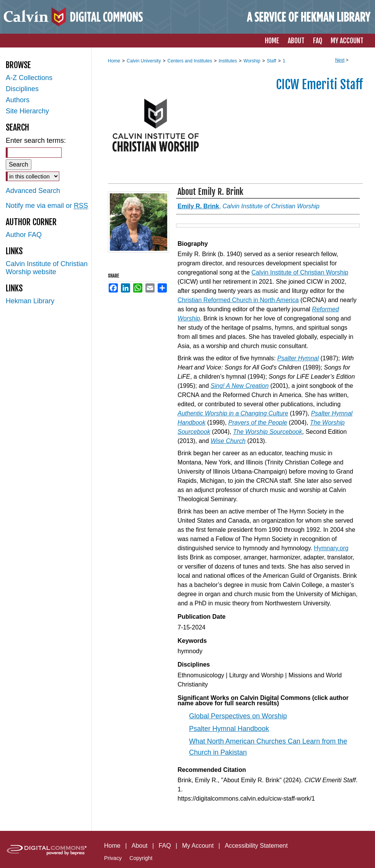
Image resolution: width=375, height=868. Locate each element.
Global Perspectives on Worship (238, 716)
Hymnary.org (331, 548)
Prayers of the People (258, 423)
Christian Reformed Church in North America (238, 300)
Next (340, 60)
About (140, 846)
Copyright (141, 858)
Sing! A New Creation (240, 386)
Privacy (113, 858)
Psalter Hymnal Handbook (229, 729)
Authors (18, 100)
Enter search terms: (36, 141)
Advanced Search (33, 191)
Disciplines (22, 89)
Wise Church (228, 441)
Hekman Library (30, 301)
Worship (252, 61)
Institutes (228, 61)
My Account (198, 846)
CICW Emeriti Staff (319, 85)
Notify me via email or (47, 206)
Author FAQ (24, 235)
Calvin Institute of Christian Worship (300, 272)
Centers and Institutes (190, 61)
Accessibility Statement (256, 846)
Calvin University (144, 61)
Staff (271, 61)
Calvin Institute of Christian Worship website (47, 268)
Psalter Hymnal (298, 358)
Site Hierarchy (27, 111)
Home (114, 61)
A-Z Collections (29, 78)
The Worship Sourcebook (268, 432)
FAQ (165, 846)
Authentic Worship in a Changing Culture (233, 413)
